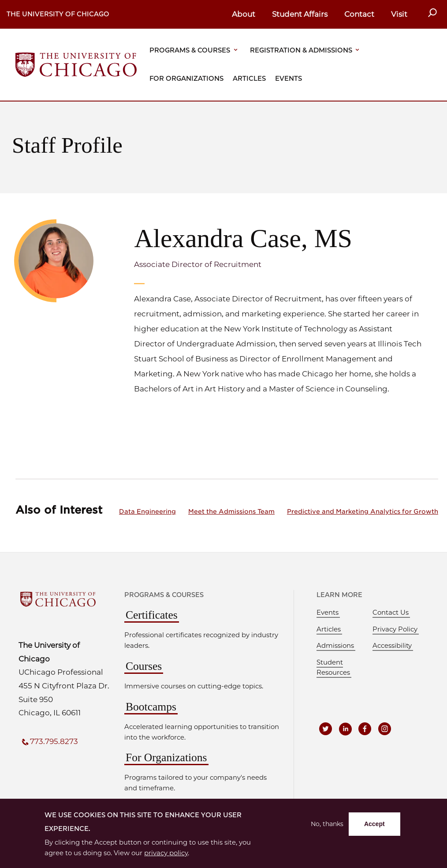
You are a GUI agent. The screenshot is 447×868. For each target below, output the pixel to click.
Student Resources (333, 668)
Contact (359, 14)
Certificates (152, 615)
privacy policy (166, 853)
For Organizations (186, 79)
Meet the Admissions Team (231, 511)
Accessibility (392, 646)
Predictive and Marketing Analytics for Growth (363, 511)
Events (289, 79)
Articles (249, 79)
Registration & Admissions (301, 50)
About (244, 14)
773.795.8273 (54, 741)
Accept (374, 824)
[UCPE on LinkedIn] (346, 729)
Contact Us (391, 612)
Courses (144, 666)
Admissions (335, 646)
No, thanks (327, 824)
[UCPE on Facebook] (366, 729)
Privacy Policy (395, 629)
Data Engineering (147, 511)
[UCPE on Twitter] (326, 729)
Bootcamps (151, 707)
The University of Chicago (58, 14)
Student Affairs (300, 14)
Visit (399, 14)
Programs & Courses (190, 50)
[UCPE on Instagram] (387, 729)
